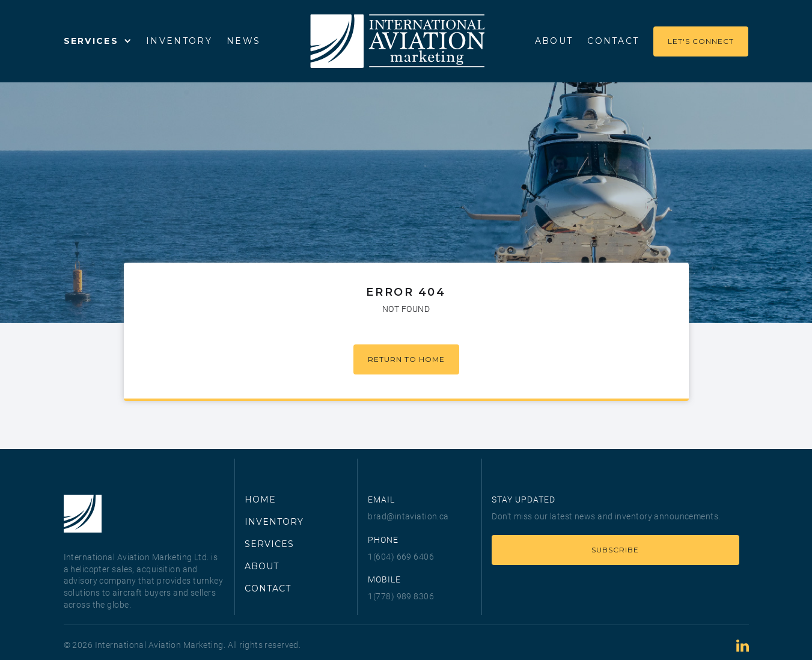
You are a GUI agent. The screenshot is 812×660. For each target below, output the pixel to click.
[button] (98, 41)
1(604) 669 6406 (401, 557)
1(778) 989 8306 (401, 596)
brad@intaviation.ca (408, 516)
